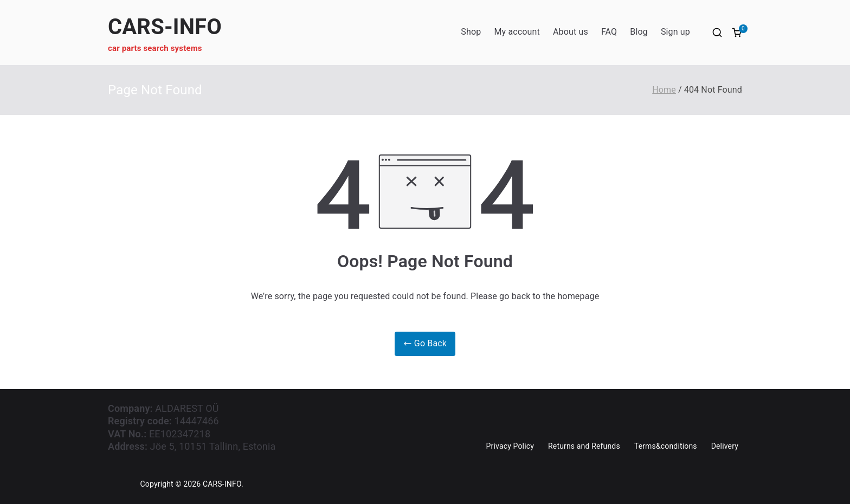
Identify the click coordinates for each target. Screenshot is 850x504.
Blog (639, 32)
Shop (471, 32)
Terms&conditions (666, 446)
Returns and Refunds (584, 446)
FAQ (609, 32)
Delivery (725, 446)
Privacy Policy (510, 446)
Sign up (675, 32)
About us (571, 32)
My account (517, 32)
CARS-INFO (165, 27)
